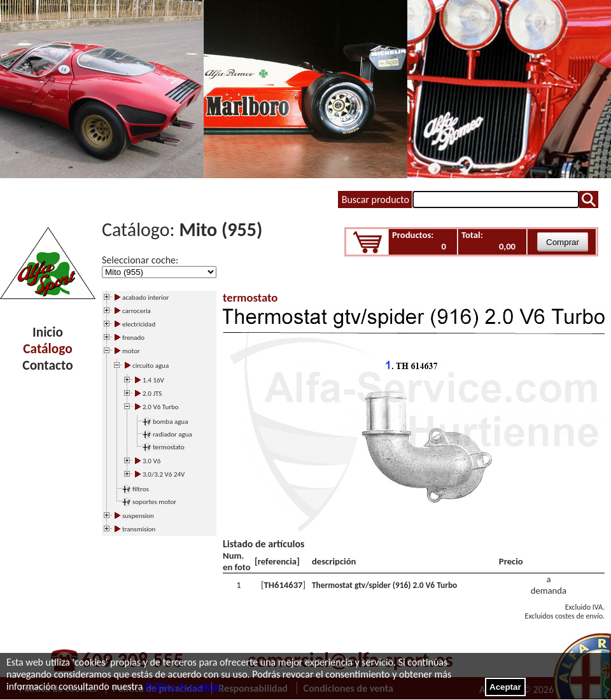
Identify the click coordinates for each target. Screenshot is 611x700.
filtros (141, 489)
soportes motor (154, 502)
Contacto (47, 365)
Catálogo (47, 349)
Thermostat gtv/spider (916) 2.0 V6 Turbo (384, 585)
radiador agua (172, 434)
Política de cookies (183, 686)
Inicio (48, 332)
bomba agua (170, 422)
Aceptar (505, 687)
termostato (169, 447)
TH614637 (283, 585)
